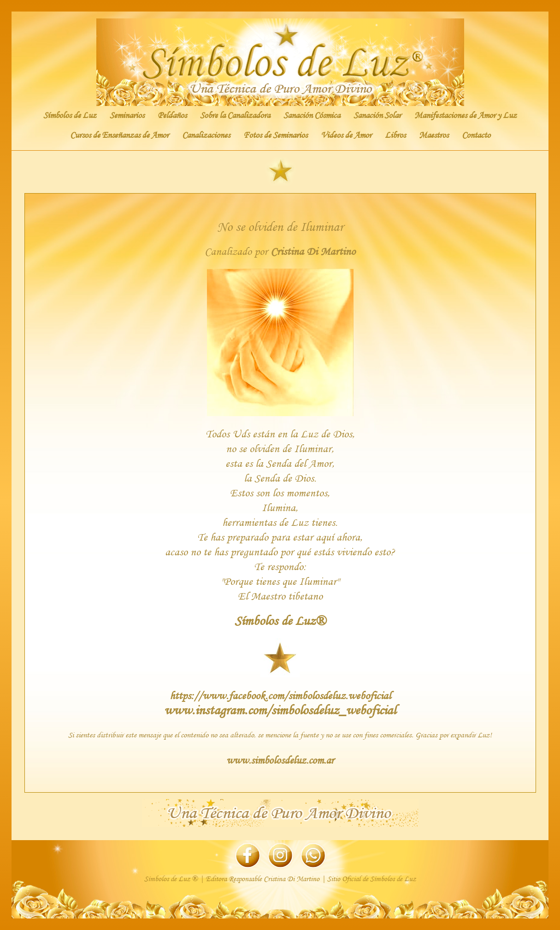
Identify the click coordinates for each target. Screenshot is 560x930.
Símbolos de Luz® (280, 621)
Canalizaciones (206, 135)
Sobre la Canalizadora (235, 115)
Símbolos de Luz (70, 115)
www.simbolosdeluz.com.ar (280, 760)
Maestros (434, 135)
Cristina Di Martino (313, 251)
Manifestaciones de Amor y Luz (466, 115)
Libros (395, 135)
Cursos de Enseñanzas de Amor (119, 135)
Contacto (476, 135)
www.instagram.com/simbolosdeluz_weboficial (280, 710)
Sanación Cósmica (312, 115)
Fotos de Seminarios (275, 135)
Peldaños (172, 115)
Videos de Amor (346, 135)
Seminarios (127, 115)
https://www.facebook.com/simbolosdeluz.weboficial (280, 695)
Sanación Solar (377, 115)
